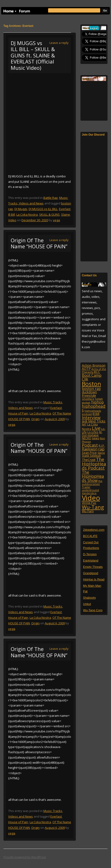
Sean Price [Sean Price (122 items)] (89, 453)
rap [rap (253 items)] (101, 449)
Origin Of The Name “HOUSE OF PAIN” (39, 243)
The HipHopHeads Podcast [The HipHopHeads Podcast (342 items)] (94, 464)
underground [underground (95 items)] (90, 490)
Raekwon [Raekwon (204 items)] (90, 449)
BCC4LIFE (90, 536)
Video (12, 220)
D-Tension (90, 554)
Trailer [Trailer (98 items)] (86, 487)
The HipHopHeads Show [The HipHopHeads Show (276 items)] (93, 476)
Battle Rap (51, 198)
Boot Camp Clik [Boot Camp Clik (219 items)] (92, 377)
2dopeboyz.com (94, 530)
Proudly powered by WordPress (25, 857)
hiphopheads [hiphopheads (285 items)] (94, 408)
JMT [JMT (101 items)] (84, 424)
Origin (35, 419)
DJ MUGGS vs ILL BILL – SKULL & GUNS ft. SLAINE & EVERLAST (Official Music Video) (33, 55)
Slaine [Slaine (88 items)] (101, 453)
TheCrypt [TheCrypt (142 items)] (89, 460)
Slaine (66, 214)
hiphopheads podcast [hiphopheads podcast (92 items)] (91, 412)
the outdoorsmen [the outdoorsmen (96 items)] (92, 482)
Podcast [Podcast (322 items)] (90, 445)
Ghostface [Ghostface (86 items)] (88, 399)
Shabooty (89, 598)
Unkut (87, 604)
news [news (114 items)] (95, 438)
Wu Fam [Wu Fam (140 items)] (88, 511)
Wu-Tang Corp (93, 610)
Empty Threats (93, 567)
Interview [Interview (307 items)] (91, 418)
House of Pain (18, 413)
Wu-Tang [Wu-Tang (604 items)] (93, 507)
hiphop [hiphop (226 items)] (97, 402)
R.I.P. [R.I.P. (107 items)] (102, 446)
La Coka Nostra (27, 214)
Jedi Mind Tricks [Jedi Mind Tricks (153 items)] (94, 421)
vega (56, 220)
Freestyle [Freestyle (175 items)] (89, 395)
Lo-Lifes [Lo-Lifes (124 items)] (93, 432)
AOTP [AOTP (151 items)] (86, 369)
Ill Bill (12, 214)
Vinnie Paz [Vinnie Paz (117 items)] (89, 503)
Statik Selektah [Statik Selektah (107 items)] (91, 456)
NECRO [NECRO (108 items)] (87, 438)
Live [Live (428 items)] (96, 428)
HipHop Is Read (94, 579)
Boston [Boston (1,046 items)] (91, 384)
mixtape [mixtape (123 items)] (93, 435)
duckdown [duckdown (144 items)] (89, 392)
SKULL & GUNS (49, 214)
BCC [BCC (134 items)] (97, 372)
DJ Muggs (21, 209)
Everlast (65, 209)
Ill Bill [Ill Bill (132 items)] (96, 414)
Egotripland (91, 561)
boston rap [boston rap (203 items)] (91, 389)
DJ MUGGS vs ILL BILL (43, 209)
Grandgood (91, 573)
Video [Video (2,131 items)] (91, 498)
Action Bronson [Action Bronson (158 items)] (94, 365)
